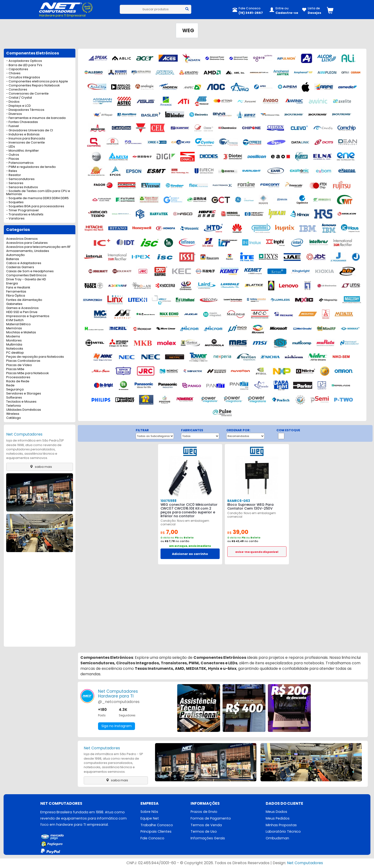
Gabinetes (14, 304)
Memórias (14, 328)
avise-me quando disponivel (257, 552)
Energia (12, 284)
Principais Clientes (156, 832)
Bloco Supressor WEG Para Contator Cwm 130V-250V (250, 506)
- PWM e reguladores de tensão (31, 167)
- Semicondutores (20, 179)
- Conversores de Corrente (27, 94)
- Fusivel (13, 126)
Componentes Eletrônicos (26, 275)
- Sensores (15, 183)
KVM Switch (15, 320)
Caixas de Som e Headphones (30, 271)
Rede (10, 386)
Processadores (18, 377)
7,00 (169, 532)
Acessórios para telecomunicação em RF (38, 247)
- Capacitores (17, 69)
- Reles (12, 171)
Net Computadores (24, 434)
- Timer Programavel (22, 210)
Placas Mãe (15, 369)
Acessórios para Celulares (27, 243)
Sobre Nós (149, 812)
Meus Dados (276, 812)
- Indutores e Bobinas (23, 135)
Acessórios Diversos (22, 239)
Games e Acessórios (22, 308)
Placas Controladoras (23, 361)
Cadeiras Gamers (20, 267)
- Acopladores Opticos (24, 61)
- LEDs (11, 147)
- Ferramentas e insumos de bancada (36, 118)
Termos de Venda (206, 825)
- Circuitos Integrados (23, 77)
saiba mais (40, 467)
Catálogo (14, 418)
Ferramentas (16, 292)
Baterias (13, 259)
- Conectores (17, 90)
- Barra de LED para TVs (24, 65)
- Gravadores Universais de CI (30, 130)
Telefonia (13, 406)
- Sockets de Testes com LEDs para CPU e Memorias (38, 193)
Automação (16, 255)
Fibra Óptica (16, 296)
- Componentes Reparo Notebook (33, 86)
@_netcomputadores (119, 702)
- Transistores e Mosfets (25, 215)
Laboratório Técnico (283, 832)
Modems (13, 337)
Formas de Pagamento (211, 819)
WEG (188, 30)
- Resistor (14, 175)
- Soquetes (15, 202)
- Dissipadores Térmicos (25, 110)
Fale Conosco (152, 838)
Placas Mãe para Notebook (27, 373)
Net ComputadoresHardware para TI (118, 694)
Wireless (13, 414)
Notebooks (15, 349)
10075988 (168, 501)
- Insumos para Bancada (26, 139)
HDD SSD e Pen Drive (22, 312)
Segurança (15, 390)
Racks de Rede (18, 381)
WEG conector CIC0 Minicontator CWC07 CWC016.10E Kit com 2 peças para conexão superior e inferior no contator (189, 510)
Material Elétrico (18, 324)
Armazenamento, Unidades (28, 251)
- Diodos (13, 102)
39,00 (238, 532)
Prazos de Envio (204, 812)
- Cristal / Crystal (19, 98)
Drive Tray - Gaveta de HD (26, 280)
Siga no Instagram (117, 726)
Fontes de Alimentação (24, 300)
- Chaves (13, 73)
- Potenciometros (20, 163)
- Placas (13, 159)
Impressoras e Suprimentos (28, 316)
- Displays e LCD (18, 106)
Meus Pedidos (278, 819)
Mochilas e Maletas (21, 333)
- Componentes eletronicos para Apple (37, 82)
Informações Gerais (208, 838)
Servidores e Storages (24, 394)
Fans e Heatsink (18, 288)
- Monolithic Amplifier (23, 151)
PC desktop (15, 353)
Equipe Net (150, 819)
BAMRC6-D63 (238, 501)
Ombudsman (277, 838)
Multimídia (14, 345)
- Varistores (15, 219)
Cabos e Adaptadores (24, 263)
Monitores (14, 341)
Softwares (14, 398)
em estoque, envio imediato (190, 546)
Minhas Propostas (281, 825)
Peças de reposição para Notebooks (35, 357)
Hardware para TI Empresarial (62, 15)
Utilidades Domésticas (24, 410)
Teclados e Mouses (21, 402)
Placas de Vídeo (19, 365)
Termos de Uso (204, 832)
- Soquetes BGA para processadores (35, 206)
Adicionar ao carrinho (190, 554)
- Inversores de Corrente (26, 143)
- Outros (13, 155)
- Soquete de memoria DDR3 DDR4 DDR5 (37, 198)
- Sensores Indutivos (22, 187)
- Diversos (14, 114)
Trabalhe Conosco (157, 825)
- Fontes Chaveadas (22, 122)
